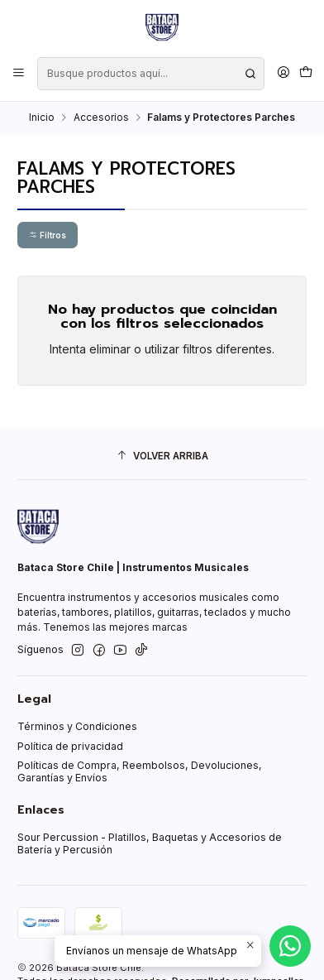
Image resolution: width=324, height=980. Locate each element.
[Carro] (305, 73)
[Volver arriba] (162, 457)
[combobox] (150, 74)
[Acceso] (283, 73)
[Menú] (19, 73)
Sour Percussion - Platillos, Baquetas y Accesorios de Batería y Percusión (150, 843)
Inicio (42, 118)
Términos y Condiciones (77, 726)
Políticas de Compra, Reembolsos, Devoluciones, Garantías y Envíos (140, 771)
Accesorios (101, 118)
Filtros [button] (48, 235)
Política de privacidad (70, 746)
